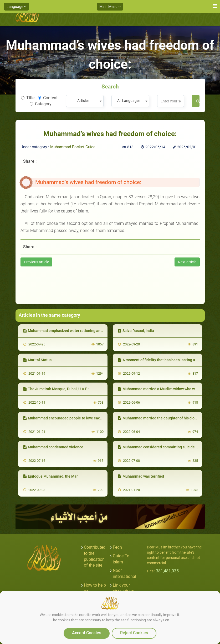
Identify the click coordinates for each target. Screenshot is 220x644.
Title (28, 98)
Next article (187, 262)
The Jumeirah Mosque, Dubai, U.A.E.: (56, 389)
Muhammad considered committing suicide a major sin (166, 447)
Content (48, 98)
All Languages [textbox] (129, 101)
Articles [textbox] (83, 101)
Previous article (36, 262)
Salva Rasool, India (136, 331)
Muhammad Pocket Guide (73, 147)
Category (41, 104)
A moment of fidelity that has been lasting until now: (164, 360)
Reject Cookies (134, 633)
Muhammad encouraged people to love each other (68, 418)
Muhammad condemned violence (53, 447)
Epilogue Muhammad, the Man (51, 476)
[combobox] (85, 101)
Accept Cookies (87, 633)
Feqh (117, 547)
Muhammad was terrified (141, 476)
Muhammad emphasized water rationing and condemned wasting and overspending (96, 331)
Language (16, 7)
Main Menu (110, 7)
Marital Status (37, 360)
